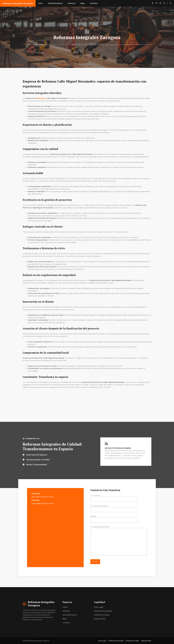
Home (65, 607)
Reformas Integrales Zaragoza (18, 3)
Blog (83, 3)
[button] (171, 3)
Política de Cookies (102, 615)
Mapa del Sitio (100, 619)
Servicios (72, 3)
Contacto (94, 3)
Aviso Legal (99, 607)
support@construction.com (43, 503)
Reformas (41, 98)
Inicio (41, 3)
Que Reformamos (55, 3)
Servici (65, 611)
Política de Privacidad (103, 611)
